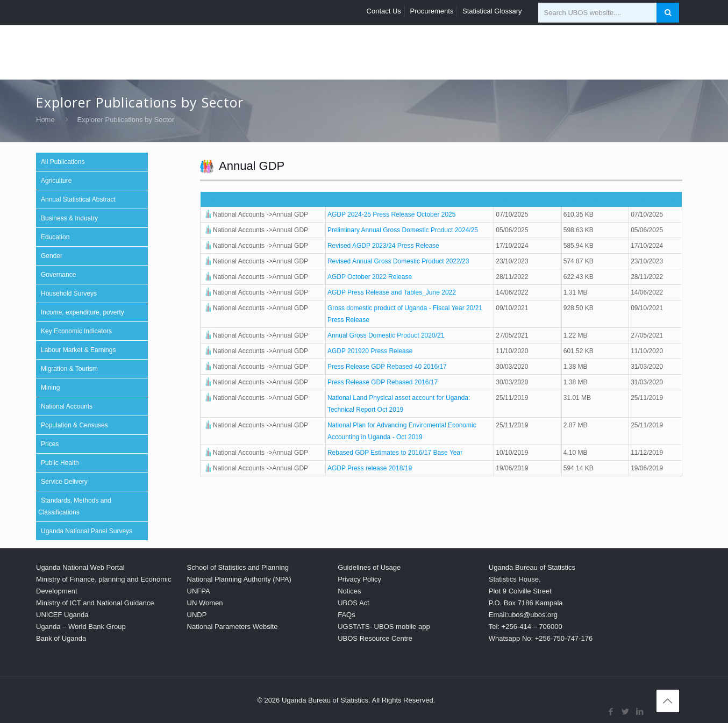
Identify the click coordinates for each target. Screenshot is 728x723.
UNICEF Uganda (62, 615)
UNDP (197, 615)
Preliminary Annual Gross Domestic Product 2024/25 (403, 230)
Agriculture (56, 181)
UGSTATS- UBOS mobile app (384, 627)
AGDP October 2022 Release (370, 277)
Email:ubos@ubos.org (523, 615)
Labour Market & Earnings (78, 350)
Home (45, 120)
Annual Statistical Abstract (78, 199)
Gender (52, 256)
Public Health (60, 463)
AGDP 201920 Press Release (370, 351)
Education (55, 237)
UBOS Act (354, 603)
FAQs (347, 615)
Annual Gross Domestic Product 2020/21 (386, 335)
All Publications (63, 162)
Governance (58, 275)
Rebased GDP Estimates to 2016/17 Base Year (395, 453)
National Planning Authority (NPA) (239, 579)
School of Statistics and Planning (238, 567)
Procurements (432, 11)
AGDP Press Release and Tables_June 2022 (392, 292)
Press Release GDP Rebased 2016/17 (383, 382)
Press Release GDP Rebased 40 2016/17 (387, 367)
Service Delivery (64, 482)
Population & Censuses (74, 425)
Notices (349, 591)
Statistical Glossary (492, 11)
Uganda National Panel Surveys (87, 531)
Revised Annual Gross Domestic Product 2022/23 (398, 261)
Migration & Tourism (69, 369)
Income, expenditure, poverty (83, 312)
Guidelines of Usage (369, 567)
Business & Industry (69, 218)
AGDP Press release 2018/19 (370, 468)
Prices (50, 444)
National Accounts (67, 406)
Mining (50, 388)
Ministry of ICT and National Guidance (95, 603)
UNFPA (199, 591)
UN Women (205, 603)
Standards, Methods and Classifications (75, 506)
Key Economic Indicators (76, 331)
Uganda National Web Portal (80, 567)
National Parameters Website (233, 627)
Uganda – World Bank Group (81, 627)
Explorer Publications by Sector (126, 120)
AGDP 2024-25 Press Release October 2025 (392, 214)
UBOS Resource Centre (375, 638)
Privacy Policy (359, 579)
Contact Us (384, 11)
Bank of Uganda (61, 638)
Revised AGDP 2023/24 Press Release (383, 246)
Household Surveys (69, 294)
